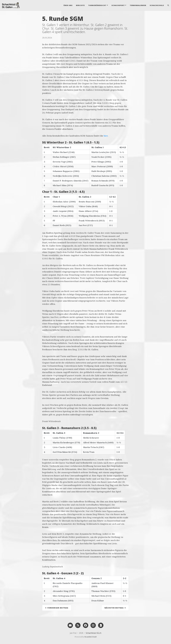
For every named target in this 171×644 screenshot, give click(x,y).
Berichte (80, 5)
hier (106, 136)
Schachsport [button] (118, 5)
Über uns (68, 5)
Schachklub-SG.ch (94, 633)
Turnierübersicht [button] (97, 5)
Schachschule (157, 5)
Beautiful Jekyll (90, 637)
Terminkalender (138, 5)
